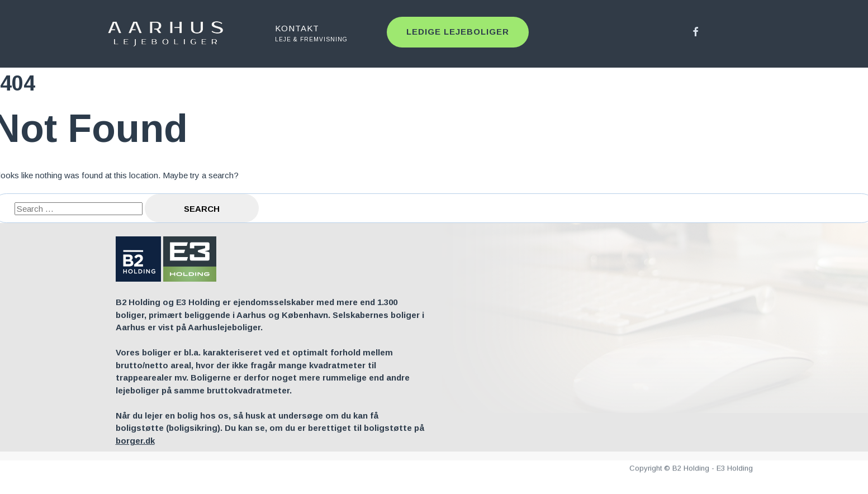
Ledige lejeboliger (458, 32)
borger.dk (135, 441)
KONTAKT (322, 34)
